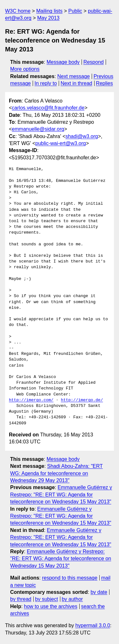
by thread (21, 599)
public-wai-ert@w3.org (60, 143)
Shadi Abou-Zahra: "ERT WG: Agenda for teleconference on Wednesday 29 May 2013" (56, 473)
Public (75, 11)
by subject (47, 599)
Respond (94, 62)
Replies (104, 83)
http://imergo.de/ (82, 400)
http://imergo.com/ (31, 400)
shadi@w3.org (82, 136)
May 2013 (48, 18)
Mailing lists (49, 11)
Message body (63, 62)
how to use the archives (51, 606)
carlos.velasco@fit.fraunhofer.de (48, 108)
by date (99, 592)
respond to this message (69, 578)
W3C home (18, 11)
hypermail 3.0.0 (93, 625)
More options (25, 69)
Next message (74, 76)
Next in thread (76, 83)
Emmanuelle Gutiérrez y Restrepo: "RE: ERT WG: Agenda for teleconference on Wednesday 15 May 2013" (61, 495)
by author (72, 599)
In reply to (46, 83)
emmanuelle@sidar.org (38, 129)
